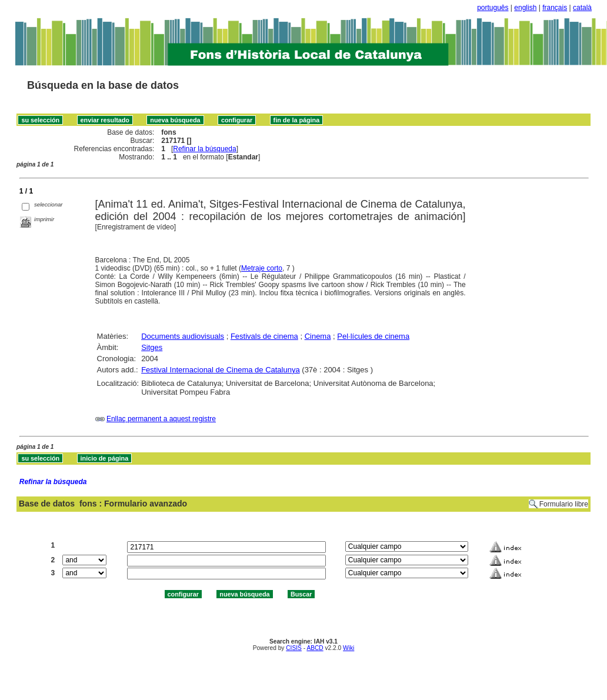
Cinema (318, 336)
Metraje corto (262, 268)
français (555, 8)
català (582, 8)
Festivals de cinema (264, 336)
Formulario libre (564, 504)
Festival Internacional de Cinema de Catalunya (221, 370)
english (525, 8)
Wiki (348, 648)
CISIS (294, 648)
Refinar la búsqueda (204, 149)
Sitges (152, 347)
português (493, 8)
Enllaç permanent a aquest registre (161, 419)
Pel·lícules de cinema (373, 336)
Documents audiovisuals (183, 336)
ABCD (315, 648)
